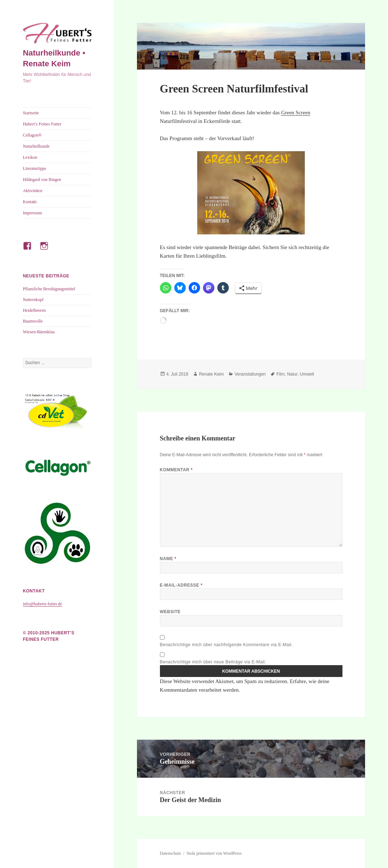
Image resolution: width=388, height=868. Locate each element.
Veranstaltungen (250, 374)
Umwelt (307, 374)
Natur (292, 374)
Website (170, 612)
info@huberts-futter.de (42, 604)
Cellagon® (32, 135)
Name (168, 559)
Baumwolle (33, 321)
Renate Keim (211, 374)
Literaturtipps (35, 168)
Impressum (32, 213)
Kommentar (176, 470)
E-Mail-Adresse (181, 585)
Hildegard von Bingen (42, 180)
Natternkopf (33, 300)
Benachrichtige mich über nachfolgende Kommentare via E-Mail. (226, 645)
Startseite (31, 113)
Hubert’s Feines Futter (42, 124)
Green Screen (296, 113)
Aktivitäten (33, 191)
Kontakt (30, 202)
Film (281, 374)
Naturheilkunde (36, 146)
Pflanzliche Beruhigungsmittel (49, 289)
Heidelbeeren (34, 310)
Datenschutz (171, 853)
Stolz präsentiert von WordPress (214, 853)
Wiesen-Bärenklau (39, 332)
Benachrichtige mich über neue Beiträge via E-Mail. (213, 662)
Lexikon (30, 157)
